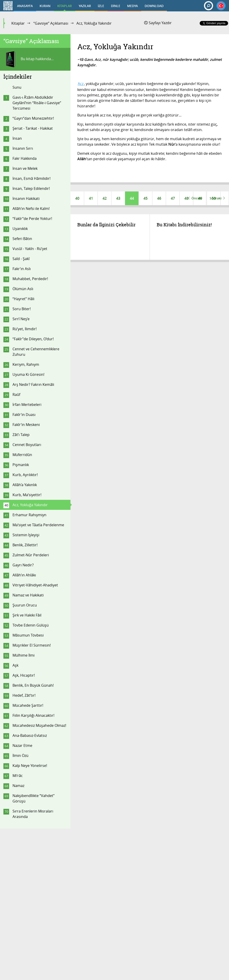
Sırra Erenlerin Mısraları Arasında (33, 814)
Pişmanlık (21, 465)
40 (77, 198)
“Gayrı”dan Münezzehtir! (33, 118)
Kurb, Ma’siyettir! (27, 495)
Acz (81, 84)
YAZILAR (85, 6)
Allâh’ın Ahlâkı (24, 575)
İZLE (101, 6)
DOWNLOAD (154, 6)
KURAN (45, 6)
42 (105, 198)
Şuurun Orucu (25, 605)
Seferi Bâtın (22, 239)
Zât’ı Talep (21, 435)
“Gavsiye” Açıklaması (51, 23)
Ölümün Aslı (23, 289)
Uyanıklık (20, 229)
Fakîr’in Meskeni (26, 425)
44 (132, 198)
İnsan (17, 138)
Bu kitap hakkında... (29, 59)
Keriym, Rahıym (26, 364)
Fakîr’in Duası (24, 415)
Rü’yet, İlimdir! (25, 329)
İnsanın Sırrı (23, 148)
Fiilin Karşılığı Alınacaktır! (33, 715)
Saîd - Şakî (21, 259)
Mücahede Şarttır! (28, 705)
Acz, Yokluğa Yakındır (30, 505)
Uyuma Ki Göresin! (28, 374)
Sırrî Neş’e (21, 319)
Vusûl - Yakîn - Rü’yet (30, 249)
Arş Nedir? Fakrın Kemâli (33, 384)
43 (118, 198)
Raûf (16, 395)
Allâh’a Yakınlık (25, 485)
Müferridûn (22, 455)
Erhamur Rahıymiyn (29, 515)
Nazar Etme (22, 745)
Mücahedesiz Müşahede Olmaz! (39, 725)
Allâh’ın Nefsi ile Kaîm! (31, 209)
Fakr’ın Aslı (22, 269)
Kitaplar (18, 23)
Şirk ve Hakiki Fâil (27, 615)
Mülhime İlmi (24, 655)
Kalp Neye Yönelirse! (30, 766)
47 (173, 198)
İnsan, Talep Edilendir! (31, 188)
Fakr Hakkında (25, 158)
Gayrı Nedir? (23, 565)
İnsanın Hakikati (26, 199)
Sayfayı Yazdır (158, 23)
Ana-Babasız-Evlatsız (30, 735)
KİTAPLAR (65, 6)
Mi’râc (18, 776)
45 (146, 198)
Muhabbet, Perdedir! (30, 279)
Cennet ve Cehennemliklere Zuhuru (36, 352)
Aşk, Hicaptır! (24, 675)
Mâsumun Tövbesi (28, 635)
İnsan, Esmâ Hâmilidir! (31, 178)
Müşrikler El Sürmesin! (32, 645)
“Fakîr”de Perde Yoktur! (32, 219)
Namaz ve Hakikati (28, 595)
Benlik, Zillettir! (25, 545)
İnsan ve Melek (25, 168)
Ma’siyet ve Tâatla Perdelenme (38, 525)
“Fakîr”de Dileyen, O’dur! (33, 339)
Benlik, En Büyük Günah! (33, 685)
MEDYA (132, 6)
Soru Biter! (22, 309)
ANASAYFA (25, 6)
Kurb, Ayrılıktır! (25, 475)
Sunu (17, 87)
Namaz (18, 786)
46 (159, 198)
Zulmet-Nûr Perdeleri (31, 555)
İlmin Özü (20, 756)
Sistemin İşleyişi (26, 535)
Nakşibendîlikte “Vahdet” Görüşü (34, 798)
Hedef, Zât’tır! (24, 695)
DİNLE (116, 6)
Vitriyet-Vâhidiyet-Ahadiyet (35, 585)
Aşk (15, 665)
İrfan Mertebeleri (27, 405)
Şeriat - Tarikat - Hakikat (33, 128)
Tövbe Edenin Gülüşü (31, 625)
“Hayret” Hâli (23, 299)
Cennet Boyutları (27, 445)
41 (91, 198)
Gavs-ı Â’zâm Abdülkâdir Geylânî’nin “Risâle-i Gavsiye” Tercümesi (37, 103)
